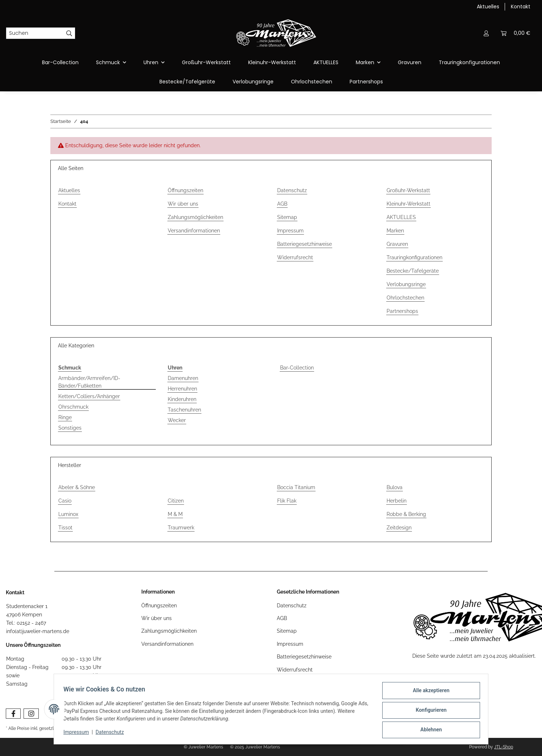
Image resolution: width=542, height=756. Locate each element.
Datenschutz (292, 190)
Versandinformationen (194, 231)
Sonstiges (70, 428)
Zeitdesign (399, 528)
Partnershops (366, 82)
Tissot (65, 528)
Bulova (395, 487)
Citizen (176, 501)
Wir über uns (183, 204)
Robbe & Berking (406, 514)
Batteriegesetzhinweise (305, 244)
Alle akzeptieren (429, 693)
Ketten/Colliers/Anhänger (89, 396)
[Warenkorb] (516, 33)
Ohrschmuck (73, 407)
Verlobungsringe (253, 82)
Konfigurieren (429, 711)
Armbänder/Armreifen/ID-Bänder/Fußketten (89, 382)
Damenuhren (183, 378)
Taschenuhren (184, 410)
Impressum (290, 231)
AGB (282, 204)
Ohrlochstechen (312, 82)
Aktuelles (488, 7)
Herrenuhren (182, 389)
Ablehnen (429, 730)
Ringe (65, 417)
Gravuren (410, 62)
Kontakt (521, 7)
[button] (486, 33)
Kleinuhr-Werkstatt (272, 62)
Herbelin (397, 501)
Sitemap (287, 217)
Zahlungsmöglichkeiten (195, 217)
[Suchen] (35, 33)
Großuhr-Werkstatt (206, 62)
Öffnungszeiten (185, 190)
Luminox (68, 514)
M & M (175, 514)
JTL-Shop (504, 747)
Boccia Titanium (296, 487)
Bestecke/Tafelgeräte (187, 82)
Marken (395, 231)
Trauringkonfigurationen (469, 62)
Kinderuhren (182, 399)
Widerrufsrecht (295, 257)
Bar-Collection (297, 368)
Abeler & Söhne (77, 487)
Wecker (177, 420)
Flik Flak (287, 501)
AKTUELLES (326, 62)
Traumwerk (181, 528)
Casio (65, 501)
